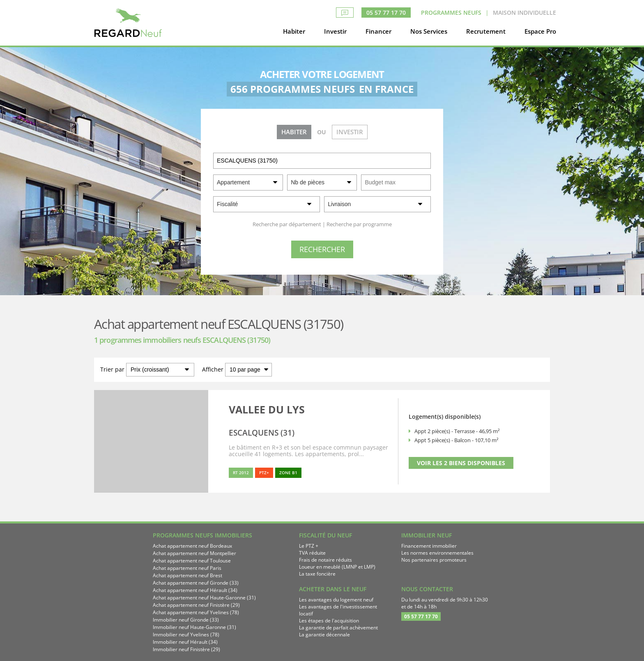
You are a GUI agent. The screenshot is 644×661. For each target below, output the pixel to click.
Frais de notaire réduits (325, 560)
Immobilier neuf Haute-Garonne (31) (194, 627)
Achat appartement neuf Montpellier (194, 553)
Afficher (213, 369)
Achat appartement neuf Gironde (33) (196, 583)
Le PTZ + (309, 546)
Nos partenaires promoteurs (434, 560)
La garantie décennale (324, 635)
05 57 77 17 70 (386, 13)
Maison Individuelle (524, 13)
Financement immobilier (429, 546)
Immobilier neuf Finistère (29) (186, 649)
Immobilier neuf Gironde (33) (186, 620)
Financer (378, 31)
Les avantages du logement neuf (336, 600)
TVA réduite (312, 553)
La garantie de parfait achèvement (338, 628)
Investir (335, 31)
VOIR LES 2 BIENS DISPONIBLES (461, 463)
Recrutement (486, 31)
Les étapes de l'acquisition (329, 621)
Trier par (112, 369)
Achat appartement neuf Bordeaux (192, 546)
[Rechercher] (322, 249)
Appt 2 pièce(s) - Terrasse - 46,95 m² (457, 431)
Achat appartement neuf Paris (187, 568)
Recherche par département (287, 224)
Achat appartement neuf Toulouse (192, 561)
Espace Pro (540, 31)
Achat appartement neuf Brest (187, 575)
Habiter (294, 31)
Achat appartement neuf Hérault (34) (195, 590)
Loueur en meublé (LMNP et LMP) (337, 567)
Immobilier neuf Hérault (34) (185, 642)
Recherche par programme (359, 224)
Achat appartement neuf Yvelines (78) (196, 612)
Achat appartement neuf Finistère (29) (196, 605)
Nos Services (429, 31)
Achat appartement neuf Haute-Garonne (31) (204, 598)
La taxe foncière (317, 574)
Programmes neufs (451, 13)
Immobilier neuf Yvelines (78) (186, 635)
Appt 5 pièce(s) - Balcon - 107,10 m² (457, 440)
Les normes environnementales (437, 553)
